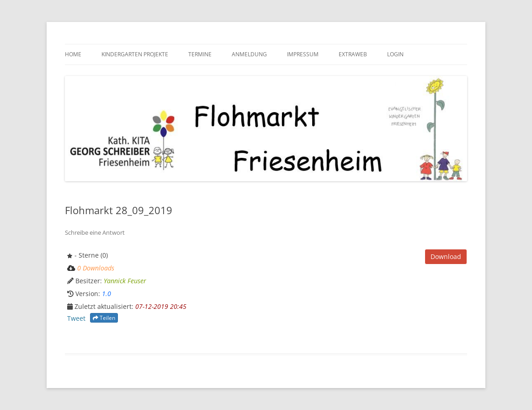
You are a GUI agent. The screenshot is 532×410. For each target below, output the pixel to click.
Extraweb (353, 54)
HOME (73, 54)
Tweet (76, 318)
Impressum (303, 54)
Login (395, 54)
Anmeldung (249, 54)
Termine (200, 54)
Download (446, 256)
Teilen (104, 318)
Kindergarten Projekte (135, 54)
